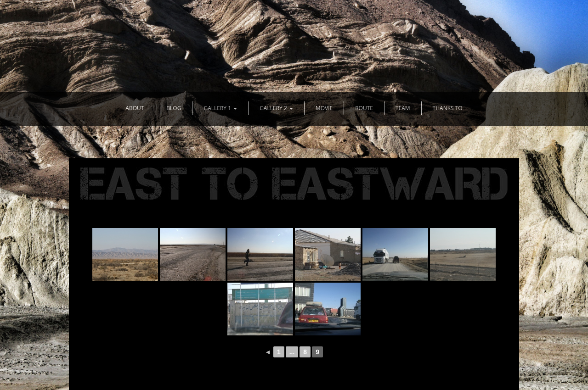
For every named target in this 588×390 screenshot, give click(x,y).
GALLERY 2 (276, 108)
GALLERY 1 (220, 108)
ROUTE (364, 108)
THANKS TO (448, 108)
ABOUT (135, 108)
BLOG (174, 108)
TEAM (403, 108)
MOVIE (324, 108)
